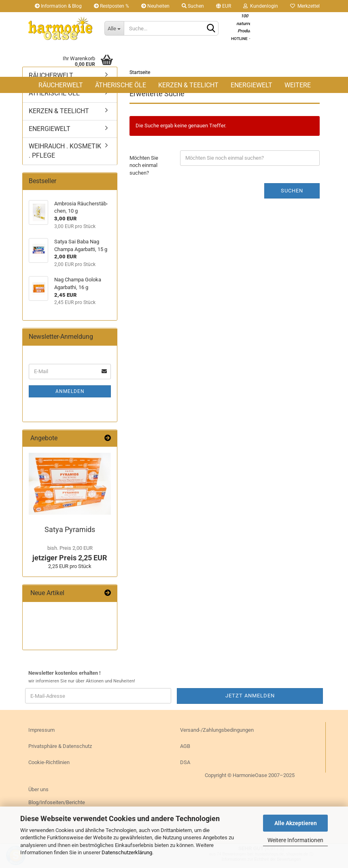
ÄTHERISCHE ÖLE (121, 85)
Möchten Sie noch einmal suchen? (144, 165)
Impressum (41, 730)
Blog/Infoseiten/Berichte (57, 802)
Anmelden (70, 391)
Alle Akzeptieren (296, 823)
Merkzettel (305, 6)
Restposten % (111, 6)
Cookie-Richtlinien (49, 762)
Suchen (193, 6)
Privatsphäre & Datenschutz (60, 746)
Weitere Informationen (295, 840)
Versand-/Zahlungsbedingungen (217, 730)
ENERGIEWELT (251, 85)
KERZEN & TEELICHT (188, 85)
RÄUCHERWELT (61, 85)
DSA (185, 762)
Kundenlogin (261, 6)
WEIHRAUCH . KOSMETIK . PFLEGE (65, 151)
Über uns (38, 789)
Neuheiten (155, 6)
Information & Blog (58, 6)
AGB (185, 746)
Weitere (298, 85)
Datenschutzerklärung (127, 852)
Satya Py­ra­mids (70, 529)
